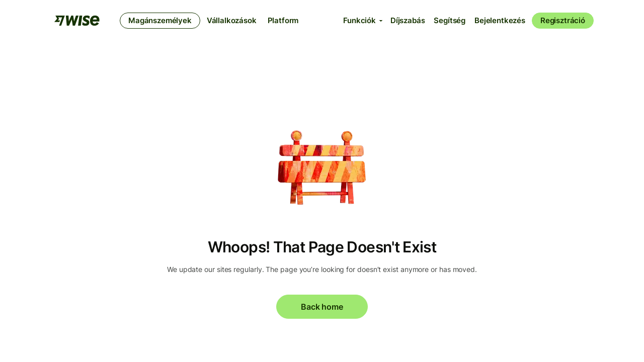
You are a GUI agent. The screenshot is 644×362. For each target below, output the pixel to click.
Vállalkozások (232, 20)
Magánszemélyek (160, 20)
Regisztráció (563, 20)
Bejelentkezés (500, 20)
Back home (322, 307)
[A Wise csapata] (77, 21)
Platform (283, 20)
